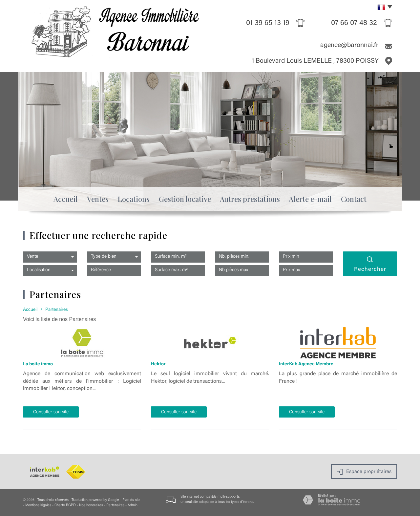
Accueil (66, 199)
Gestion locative (185, 199)
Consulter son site (51, 412)
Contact (354, 199)
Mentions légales (38, 505)
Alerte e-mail (310, 199)
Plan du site (131, 500)
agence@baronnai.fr (349, 45)
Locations (134, 199)
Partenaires (115, 505)
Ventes (98, 199)
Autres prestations (250, 199)
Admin (133, 505)
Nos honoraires (91, 505)
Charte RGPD (65, 505)
